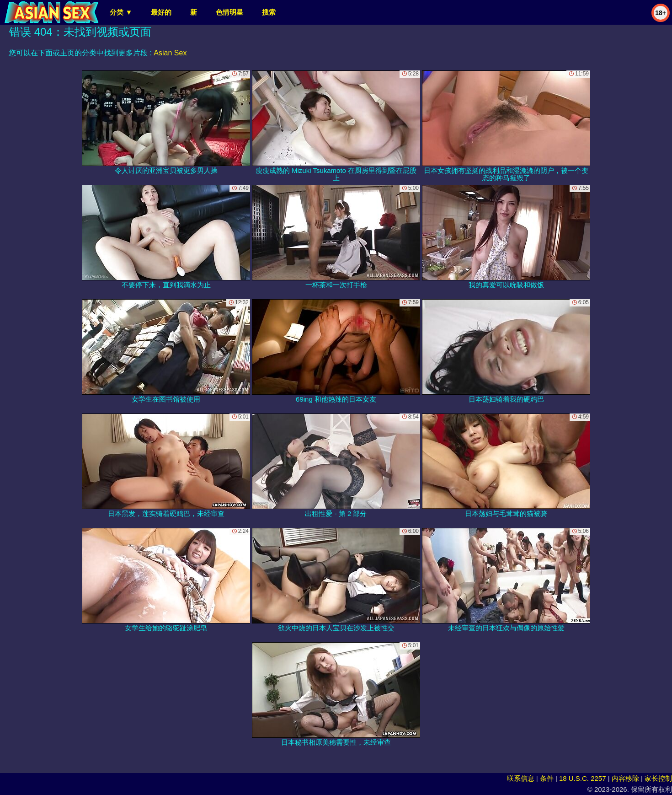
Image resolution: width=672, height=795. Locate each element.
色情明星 (229, 12)
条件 (547, 778)
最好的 (161, 12)
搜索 (269, 12)
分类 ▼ (121, 12)
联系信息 (521, 778)
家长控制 (658, 778)
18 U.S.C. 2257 (583, 778)
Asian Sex (170, 53)
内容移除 (625, 778)
